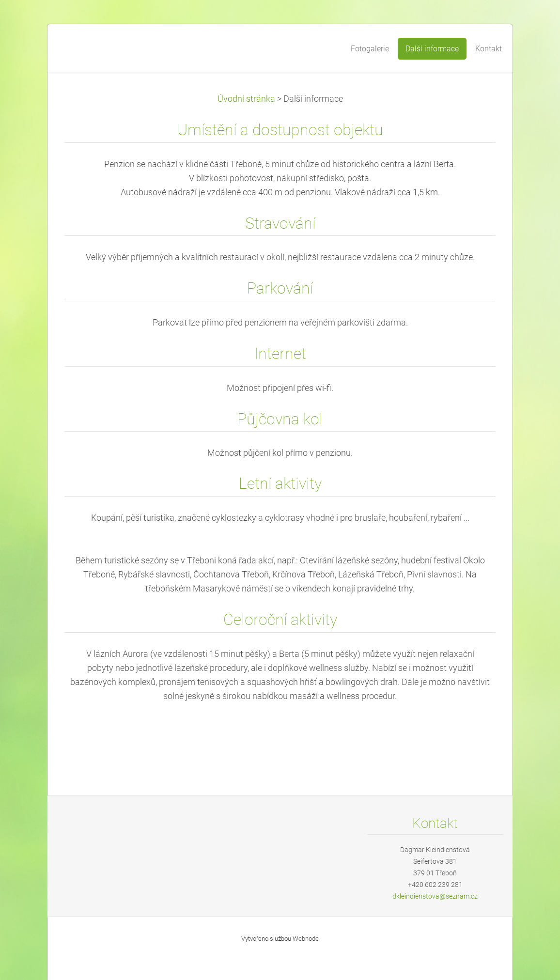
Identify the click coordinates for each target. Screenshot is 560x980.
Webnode (306, 939)
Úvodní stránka (246, 99)
